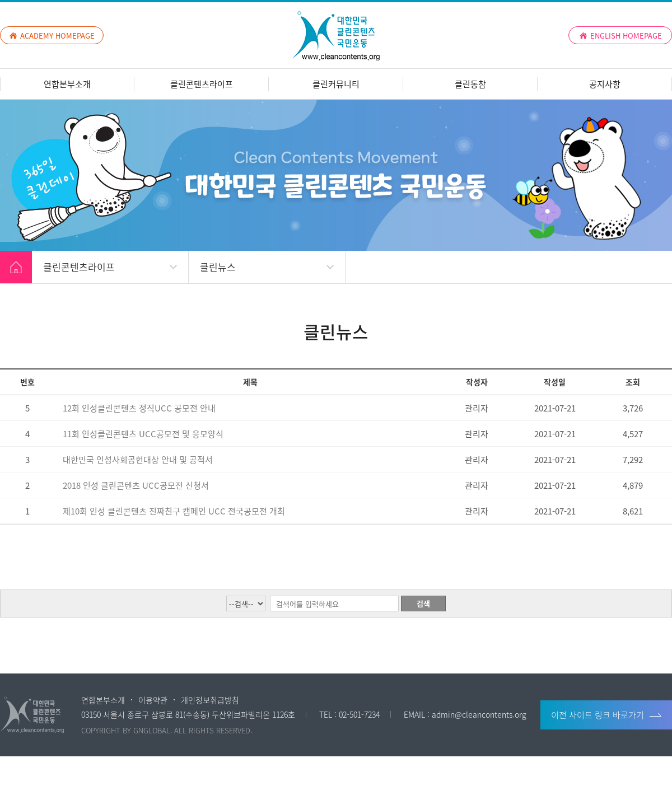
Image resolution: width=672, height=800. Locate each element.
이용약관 (153, 700)
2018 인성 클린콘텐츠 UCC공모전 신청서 (136, 485)
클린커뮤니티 (336, 84)
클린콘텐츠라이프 (202, 84)
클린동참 (470, 84)
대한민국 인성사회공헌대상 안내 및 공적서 (138, 460)
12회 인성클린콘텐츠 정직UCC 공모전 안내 (139, 408)
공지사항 (605, 84)
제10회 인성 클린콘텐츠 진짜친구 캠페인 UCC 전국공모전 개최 (174, 511)
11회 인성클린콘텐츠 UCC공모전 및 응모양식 (143, 434)
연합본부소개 (67, 84)
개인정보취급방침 (210, 700)
